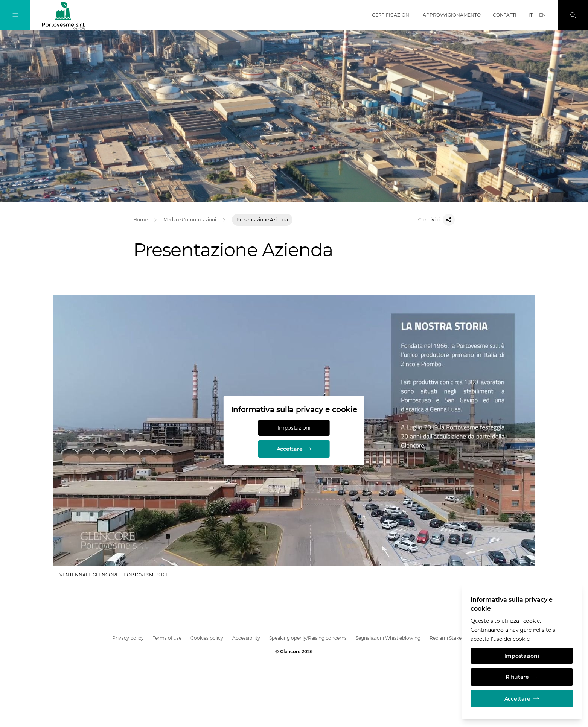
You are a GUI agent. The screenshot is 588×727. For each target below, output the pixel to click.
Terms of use (167, 638)
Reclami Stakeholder (453, 638)
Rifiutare (522, 677)
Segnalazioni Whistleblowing (388, 638)
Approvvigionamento (452, 15)
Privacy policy (128, 638)
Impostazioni (294, 428)
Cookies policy (207, 638)
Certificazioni (391, 15)
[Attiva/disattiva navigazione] (15, 15)
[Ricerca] (573, 15)
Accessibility (246, 638)
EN (542, 15)
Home (140, 220)
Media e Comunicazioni (190, 220)
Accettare (294, 449)
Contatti (505, 15)
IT (531, 15)
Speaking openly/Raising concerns (308, 638)
